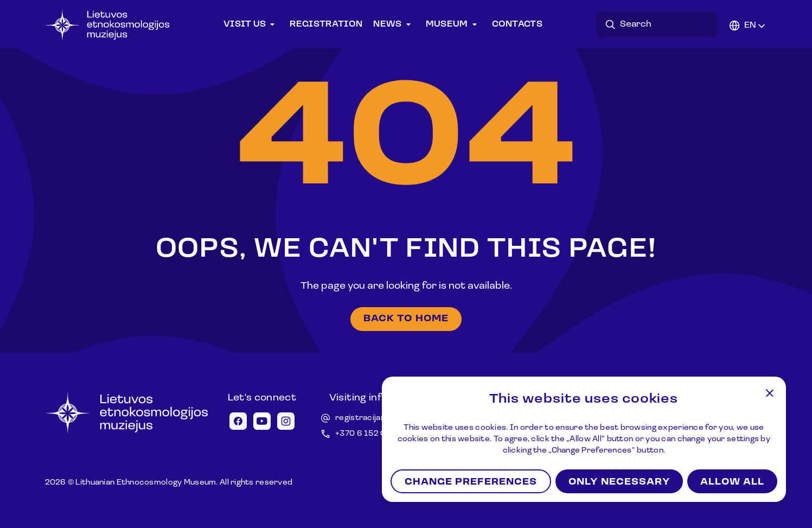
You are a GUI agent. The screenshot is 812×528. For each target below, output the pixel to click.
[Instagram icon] (286, 421)
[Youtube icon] (262, 421)
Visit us (251, 24)
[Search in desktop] (660, 24)
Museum (453, 24)
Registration (326, 24)
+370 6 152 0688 (369, 434)
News (394, 24)
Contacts (517, 24)
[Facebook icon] (238, 421)
